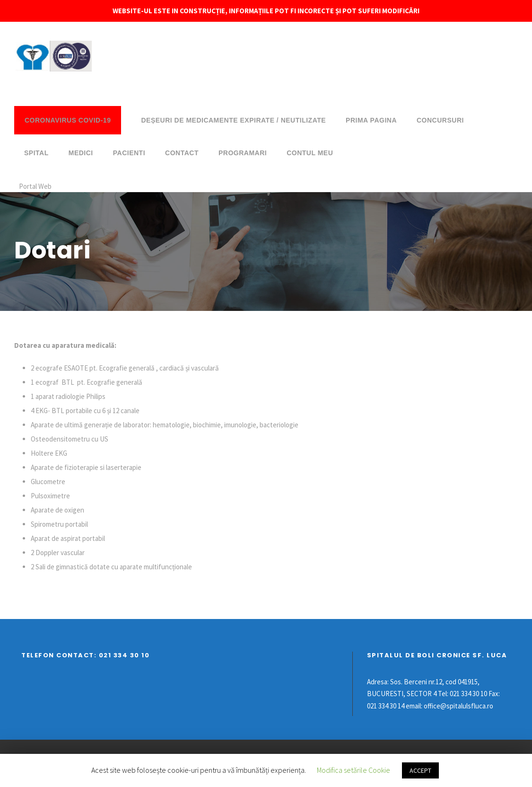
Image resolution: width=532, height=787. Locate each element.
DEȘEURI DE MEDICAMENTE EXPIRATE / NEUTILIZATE (233, 120)
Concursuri (440, 120)
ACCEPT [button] (420, 770)
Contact (182, 153)
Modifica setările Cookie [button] (353, 770)
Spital (36, 153)
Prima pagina (371, 120)
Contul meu (310, 153)
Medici (81, 153)
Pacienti (129, 153)
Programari (243, 153)
